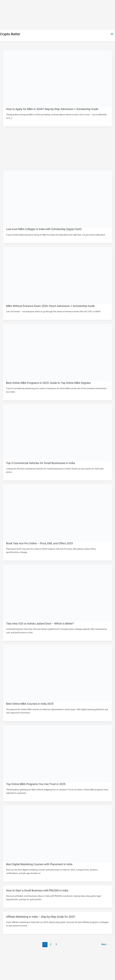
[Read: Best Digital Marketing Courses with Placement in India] (57, 834)
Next (105, 944)
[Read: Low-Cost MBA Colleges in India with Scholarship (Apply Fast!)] (57, 199)
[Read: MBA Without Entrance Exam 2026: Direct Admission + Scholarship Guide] (57, 275)
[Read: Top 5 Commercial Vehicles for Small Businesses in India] (57, 433)
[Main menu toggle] (112, 34)
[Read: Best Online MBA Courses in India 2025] (57, 673)
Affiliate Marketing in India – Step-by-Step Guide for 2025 (41, 917)
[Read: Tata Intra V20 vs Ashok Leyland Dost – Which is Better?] (57, 593)
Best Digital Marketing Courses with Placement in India (39, 864)
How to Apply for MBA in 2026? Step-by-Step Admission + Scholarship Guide (52, 109)
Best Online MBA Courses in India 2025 (30, 704)
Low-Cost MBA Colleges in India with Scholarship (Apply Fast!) (44, 229)
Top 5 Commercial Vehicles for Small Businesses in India (41, 463)
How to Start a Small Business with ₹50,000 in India (37, 890)
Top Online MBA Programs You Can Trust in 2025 (36, 784)
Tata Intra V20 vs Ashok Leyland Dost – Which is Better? (40, 624)
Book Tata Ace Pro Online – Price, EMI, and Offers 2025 (39, 543)
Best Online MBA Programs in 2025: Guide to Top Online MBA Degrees (49, 383)
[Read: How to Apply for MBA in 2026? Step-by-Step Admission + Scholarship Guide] (57, 79)
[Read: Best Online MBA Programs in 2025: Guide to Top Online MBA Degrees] (57, 352)
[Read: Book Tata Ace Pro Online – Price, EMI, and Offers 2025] (57, 513)
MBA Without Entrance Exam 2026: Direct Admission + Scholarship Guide (50, 306)
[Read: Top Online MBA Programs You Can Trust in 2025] (57, 754)
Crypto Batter (10, 34)
